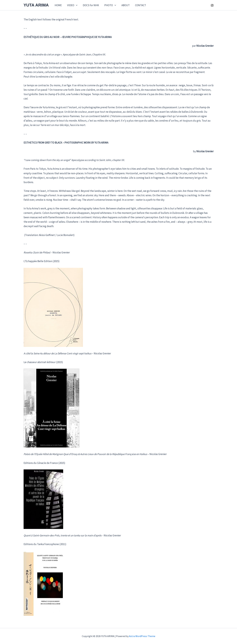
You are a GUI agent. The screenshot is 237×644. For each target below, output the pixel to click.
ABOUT (126, 5)
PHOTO (110, 5)
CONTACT (141, 5)
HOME (58, 5)
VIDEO (72, 5)
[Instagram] (212, 5)
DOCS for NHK (91, 5)
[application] (76, 5)
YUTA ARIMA (36, 5)
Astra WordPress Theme (142, 636)
